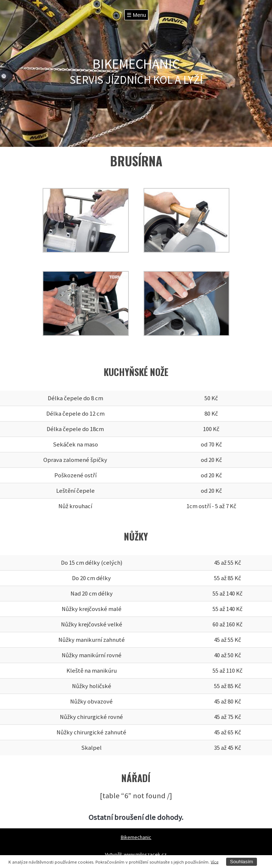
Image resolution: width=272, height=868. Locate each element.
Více (215, 862)
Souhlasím (242, 862)
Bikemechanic (136, 837)
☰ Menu (136, 15)
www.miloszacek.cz (145, 854)
